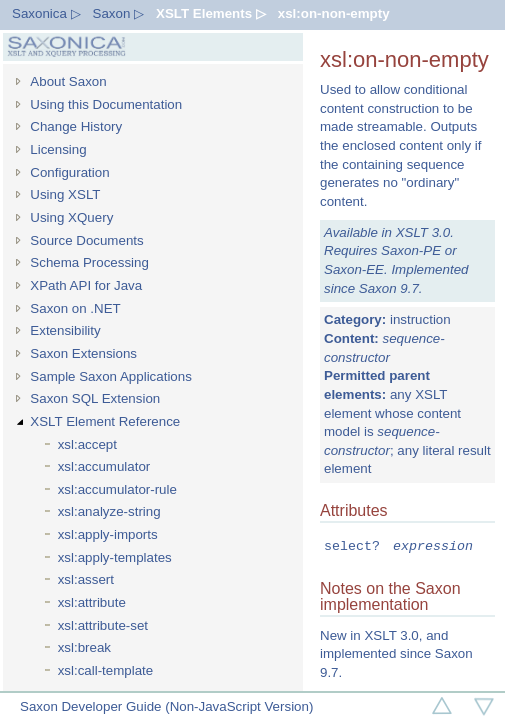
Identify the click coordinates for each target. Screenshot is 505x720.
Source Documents (86, 240)
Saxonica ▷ (46, 13)
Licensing (58, 149)
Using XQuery (71, 217)
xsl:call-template (106, 670)
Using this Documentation (106, 104)
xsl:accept (87, 444)
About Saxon (68, 81)
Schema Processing (89, 262)
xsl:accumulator (104, 466)
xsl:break (84, 647)
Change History (76, 126)
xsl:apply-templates (115, 557)
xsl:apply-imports (108, 534)
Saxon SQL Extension (95, 398)
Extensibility (65, 330)
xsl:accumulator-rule (117, 489)
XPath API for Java (86, 285)
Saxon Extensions (83, 353)
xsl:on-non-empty (334, 13)
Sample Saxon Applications (111, 376)
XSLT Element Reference (105, 421)
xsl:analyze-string (109, 511)
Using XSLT (65, 194)
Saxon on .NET (75, 308)
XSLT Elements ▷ (211, 13)
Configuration (69, 172)
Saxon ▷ (119, 13)
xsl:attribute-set (103, 625)
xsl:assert (86, 579)
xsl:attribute (92, 602)
